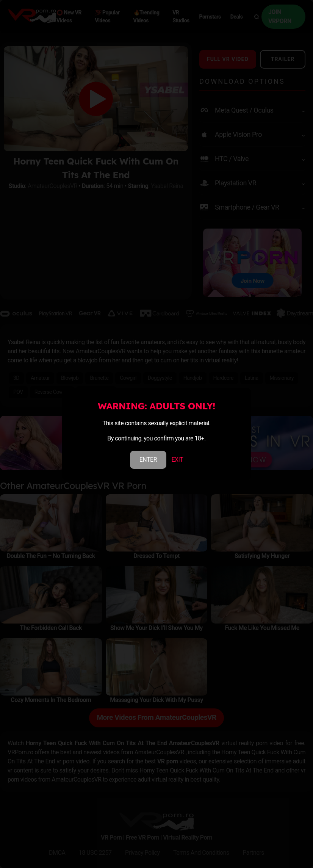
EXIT (177, 460)
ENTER (148, 460)
